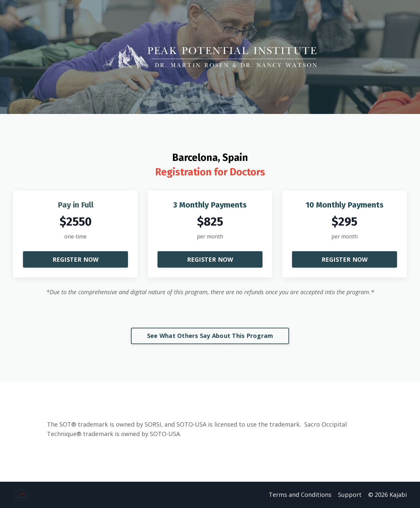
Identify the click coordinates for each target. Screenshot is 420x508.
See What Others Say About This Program (210, 336)
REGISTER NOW (76, 259)
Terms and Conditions (300, 495)
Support (350, 495)
